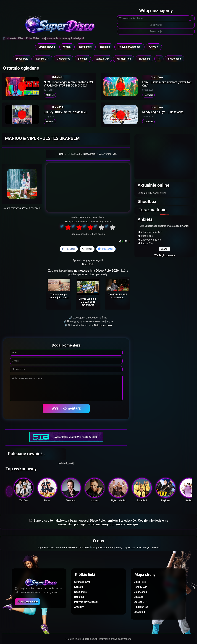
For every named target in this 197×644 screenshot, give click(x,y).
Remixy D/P (43, 59)
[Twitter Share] (87, 249)
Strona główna (47, 47)
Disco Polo (22, 59)
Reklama (105, 47)
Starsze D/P (102, 59)
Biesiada (83, 59)
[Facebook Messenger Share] (106, 249)
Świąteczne (174, 59)
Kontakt (67, 47)
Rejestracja (156, 31)
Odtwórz (50, 95)
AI (159, 59)
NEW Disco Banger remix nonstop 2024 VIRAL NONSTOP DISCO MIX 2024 (69, 84)
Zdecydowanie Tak (151, 232)
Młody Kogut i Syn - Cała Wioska (163, 112)
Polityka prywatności (129, 47)
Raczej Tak (147, 243)
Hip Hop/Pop (124, 59)
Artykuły (154, 47)
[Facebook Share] (69, 249)
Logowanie (156, 25)
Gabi (62, 154)
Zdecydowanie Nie (151, 240)
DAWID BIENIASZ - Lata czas (118, 296)
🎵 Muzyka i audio (27, 602)
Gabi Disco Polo (103, 325)
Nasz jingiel (86, 47)
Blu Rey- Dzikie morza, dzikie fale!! (66, 112)
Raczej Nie (147, 236)
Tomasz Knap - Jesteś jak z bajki (59, 296)
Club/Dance (63, 59)
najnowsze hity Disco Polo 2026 (97, 271)
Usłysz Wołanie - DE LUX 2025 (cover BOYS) (88, 302)
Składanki (144, 59)
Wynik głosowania (165, 255)
